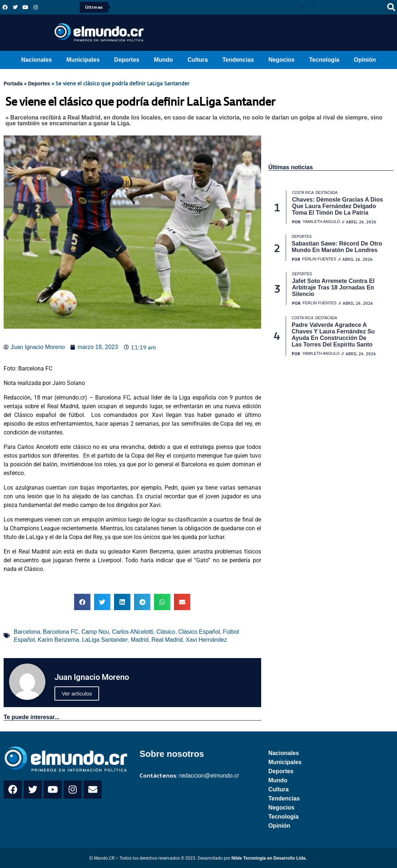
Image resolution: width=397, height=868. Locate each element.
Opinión (365, 60)
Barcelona (27, 632)
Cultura (198, 60)
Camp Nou (95, 632)
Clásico (166, 632)
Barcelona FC (61, 632)
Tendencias (238, 60)
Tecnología (324, 60)
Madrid (140, 640)
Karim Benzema (58, 640)
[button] (82, 602)
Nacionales (36, 60)
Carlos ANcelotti (133, 632)
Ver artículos (77, 693)
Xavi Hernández (206, 640)
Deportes (127, 60)
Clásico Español (199, 632)
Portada (13, 84)
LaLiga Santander (105, 640)
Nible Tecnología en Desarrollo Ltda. (269, 858)
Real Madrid (167, 640)
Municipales (83, 60)
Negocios (281, 60)
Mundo (163, 60)
